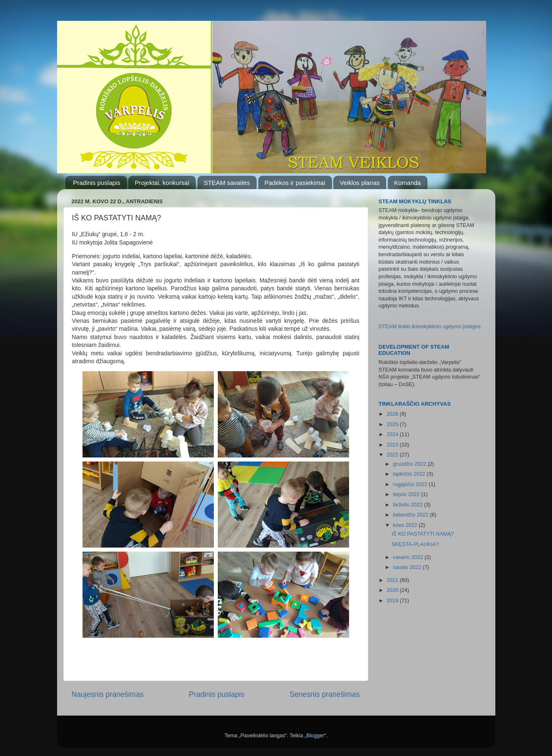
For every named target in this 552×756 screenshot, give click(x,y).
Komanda (407, 183)
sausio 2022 (408, 567)
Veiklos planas (360, 183)
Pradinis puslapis (96, 183)
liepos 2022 (407, 494)
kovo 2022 (406, 525)
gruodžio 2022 (410, 464)
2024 (393, 434)
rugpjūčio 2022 (411, 484)
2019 (393, 601)
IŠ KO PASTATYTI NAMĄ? (423, 534)
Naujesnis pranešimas (108, 694)
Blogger (315, 736)
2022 (393, 455)
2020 (393, 590)
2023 (393, 445)
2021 (393, 580)
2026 (393, 414)
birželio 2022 (408, 505)
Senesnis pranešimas (325, 694)
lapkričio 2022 (410, 474)
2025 (393, 424)
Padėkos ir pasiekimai (295, 183)
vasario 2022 (409, 557)
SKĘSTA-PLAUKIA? (415, 544)
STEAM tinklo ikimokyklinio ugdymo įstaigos (430, 327)
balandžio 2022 (411, 515)
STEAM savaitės (227, 183)
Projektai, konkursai (162, 183)
